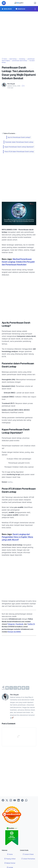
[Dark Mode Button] (35, 3)
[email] (27, 688)
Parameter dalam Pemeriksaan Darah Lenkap (19, 142)
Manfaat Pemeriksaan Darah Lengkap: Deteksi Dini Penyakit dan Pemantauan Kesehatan (18, 262)
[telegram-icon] (22, 800)
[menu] (4, 3)
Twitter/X (31, 624)
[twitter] (11, 688)
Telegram (11, 624)
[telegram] (19, 688)
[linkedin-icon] (19, 800)
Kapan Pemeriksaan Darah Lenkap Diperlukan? (19, 147)
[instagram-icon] (11, 800)
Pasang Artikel (10, 858)
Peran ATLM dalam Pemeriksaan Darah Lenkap (19, 151)
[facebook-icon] (3, 800)
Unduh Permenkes (28, 858)
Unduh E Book (28, 854)
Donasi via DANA (14, 632)
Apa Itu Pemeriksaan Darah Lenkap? (19, 137)
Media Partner (10, 863)
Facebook (19, 624)
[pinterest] (23, 688)
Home (10, 854)
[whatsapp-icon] (26, 800)
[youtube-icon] (15, 800)
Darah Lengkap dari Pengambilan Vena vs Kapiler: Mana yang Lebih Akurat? (17, 537)
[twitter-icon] (7, 800)
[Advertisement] (19, 35)
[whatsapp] (15, 688)
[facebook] (7, 688)
